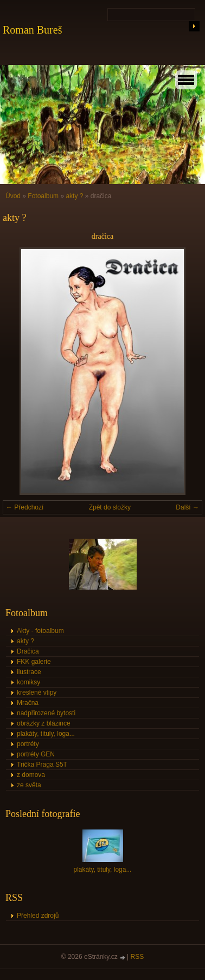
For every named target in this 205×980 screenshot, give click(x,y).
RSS (137, 957)
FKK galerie (34, 662)
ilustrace (29, 672)
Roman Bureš (32, 30)
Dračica (28, 651)
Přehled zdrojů (38, 916)
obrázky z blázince (44, 723)
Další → (187, 507)
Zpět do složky (110, 507)
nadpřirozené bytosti (46, 713)
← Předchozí (25, 507)
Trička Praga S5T (42, 765)
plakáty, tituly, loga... (46, 734)
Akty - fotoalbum (40, 631)
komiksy (28, 682)
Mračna (28, 703)
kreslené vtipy (37, 692)
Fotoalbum (43, 196)
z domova (31, 775)
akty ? (74, 196)
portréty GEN (36, 754)
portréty (28, 744)
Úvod (13, 196)
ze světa (29, 785)
